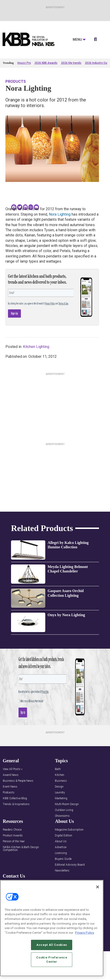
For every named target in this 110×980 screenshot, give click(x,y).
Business (61, 781)
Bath (58, 769)
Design (59, 787)
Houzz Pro (24, 63)
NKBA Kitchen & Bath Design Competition (21, 849)
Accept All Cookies (52, 945)
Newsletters (62, 871)
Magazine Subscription (69, 830)
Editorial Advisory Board (70, 865)
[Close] (98, 887)
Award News (11, 775)
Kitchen (60, 775)
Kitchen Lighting (36, 347)
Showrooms (62, 816)
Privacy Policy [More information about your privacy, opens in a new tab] (85, 933)
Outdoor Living (64, 810)
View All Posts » (13, 769)
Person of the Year (14, 841)
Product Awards (13, 836)
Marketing (61, 798)
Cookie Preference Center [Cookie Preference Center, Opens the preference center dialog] (52, 960)
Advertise (61, 847)
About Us (61, 841)
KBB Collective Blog (15, 798)
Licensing (61, 853)
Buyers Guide (63, 859)
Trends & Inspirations (16, 804)
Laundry (60, 793)
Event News (10, 787)
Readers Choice (12, 830)
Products (16, 81)
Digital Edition (64, 836)
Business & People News (18, 781)
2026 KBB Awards (46, 63)
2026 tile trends (71, 63)
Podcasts (9, 793)
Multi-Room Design (67, 804)
